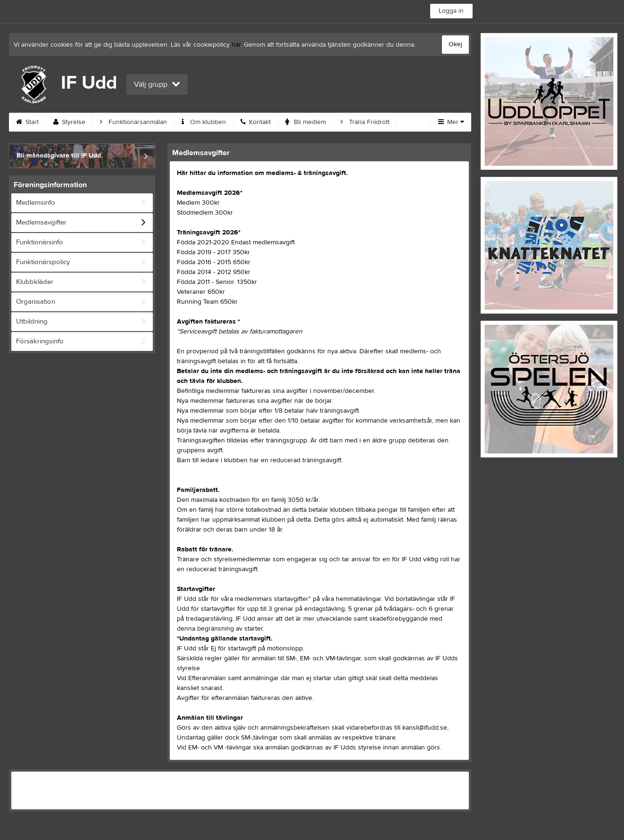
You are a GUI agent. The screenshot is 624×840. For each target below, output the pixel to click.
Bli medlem (306, 122)
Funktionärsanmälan (133, 122)
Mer (451, 122)
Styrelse (69, 122)
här (236, 45)
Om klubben (204, 122)
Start (27, 122)
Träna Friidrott (365, 122)
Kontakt (256, 122)
